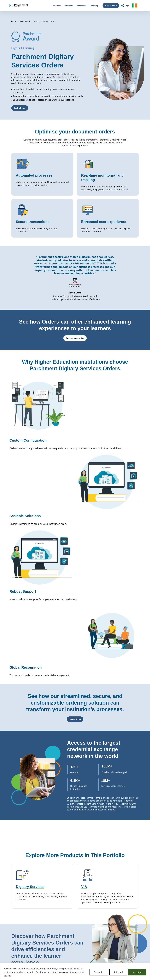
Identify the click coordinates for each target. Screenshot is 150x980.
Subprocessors (126, 944)
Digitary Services (69, 944)
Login (7, 946)
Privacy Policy (126, 940)
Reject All (118, 972)
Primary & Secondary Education (46, 940)
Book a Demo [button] (20, 108)
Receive (66, 951)
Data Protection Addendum (131, 947)
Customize (99, 972)
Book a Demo (111, 5)
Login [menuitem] (125, 6)
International (25, 21)
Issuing (37, 21)
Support (124, 951)
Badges (65, 947)
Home (14, 21)
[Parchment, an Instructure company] (18, 6)
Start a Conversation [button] (23, 926)
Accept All (137, 972)
